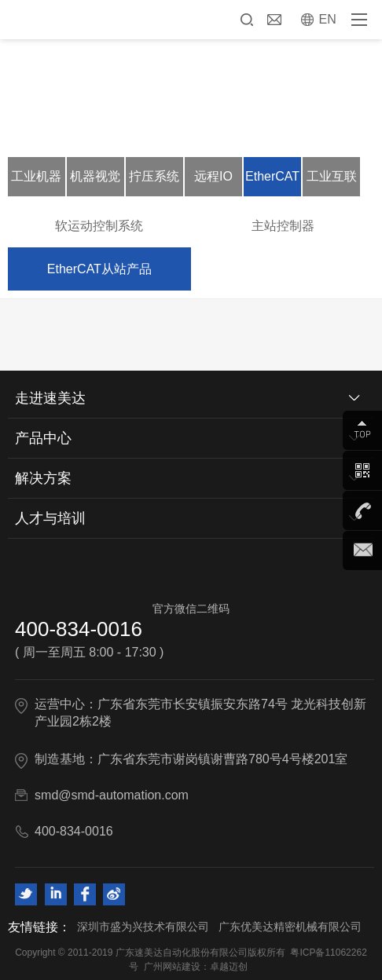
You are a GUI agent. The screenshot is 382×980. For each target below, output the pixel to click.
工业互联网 (332, 183)
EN (328, 19)
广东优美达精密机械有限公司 (290, 927)
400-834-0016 (79, 629)
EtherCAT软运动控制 (272, 183)
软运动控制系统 (99, 226)
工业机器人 (36, 183)
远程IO (213, 176)
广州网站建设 (172, 967)
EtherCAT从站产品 (99, 269)
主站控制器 (283, 226)
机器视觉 (95, 176)
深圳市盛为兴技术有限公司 (143, 927)
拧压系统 (154, 176)
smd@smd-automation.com (112, 795)
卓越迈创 (229, 967)
